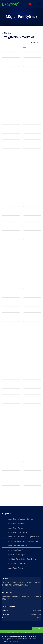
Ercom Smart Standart (16, 528)
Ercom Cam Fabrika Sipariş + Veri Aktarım (22, 541)
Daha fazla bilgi (14, 641)
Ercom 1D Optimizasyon (16, 555)
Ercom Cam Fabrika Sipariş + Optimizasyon (23, 537)
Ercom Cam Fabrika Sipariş (17, 546)
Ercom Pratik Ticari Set (16, 550)
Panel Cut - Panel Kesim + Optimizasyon (22, 559)
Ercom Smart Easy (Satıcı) (17, 532)
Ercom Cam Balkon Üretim (17, 563)
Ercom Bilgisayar (26, 633)
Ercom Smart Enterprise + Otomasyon (21, 519)
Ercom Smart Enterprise (16, 523)
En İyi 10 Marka (36, 43)
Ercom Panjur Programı (16, 568)
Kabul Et (38, 629)
